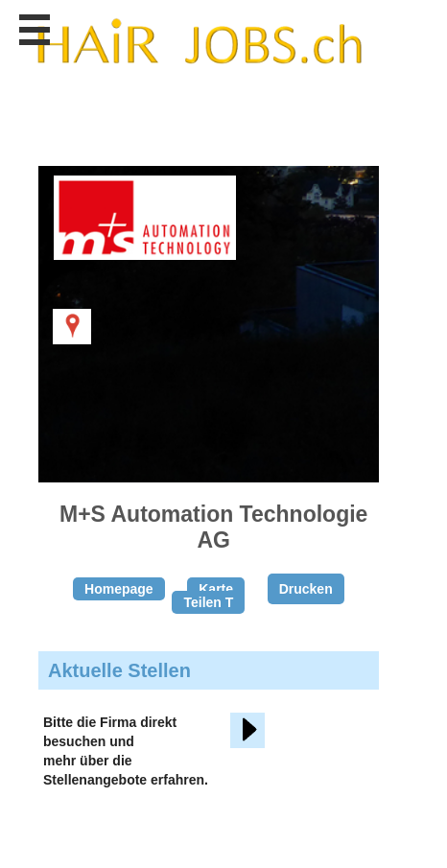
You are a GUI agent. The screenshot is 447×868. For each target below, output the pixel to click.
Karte (216, 589)
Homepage (119, 589)
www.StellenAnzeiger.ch (199, 42)
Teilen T (208, 602)
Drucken (306, 589)
